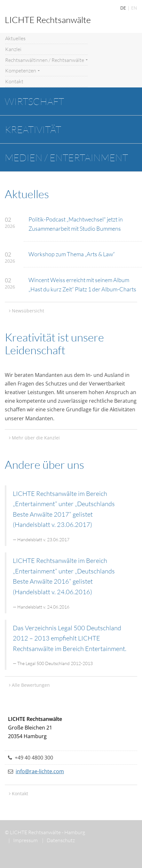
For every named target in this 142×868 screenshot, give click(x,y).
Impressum (23, 840)
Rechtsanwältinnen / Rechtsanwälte (46, 60)
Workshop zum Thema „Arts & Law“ (72, 254)
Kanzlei (13, 49)
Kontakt (14, 81)
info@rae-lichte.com (40, 771)
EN (134, 8)
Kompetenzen (22, 71)
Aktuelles (15, 38)
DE (123, 8)
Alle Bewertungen (31, 685)
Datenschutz (58, 840)
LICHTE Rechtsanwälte (48, 20)
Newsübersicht (28, 311)
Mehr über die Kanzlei (36, 438)
